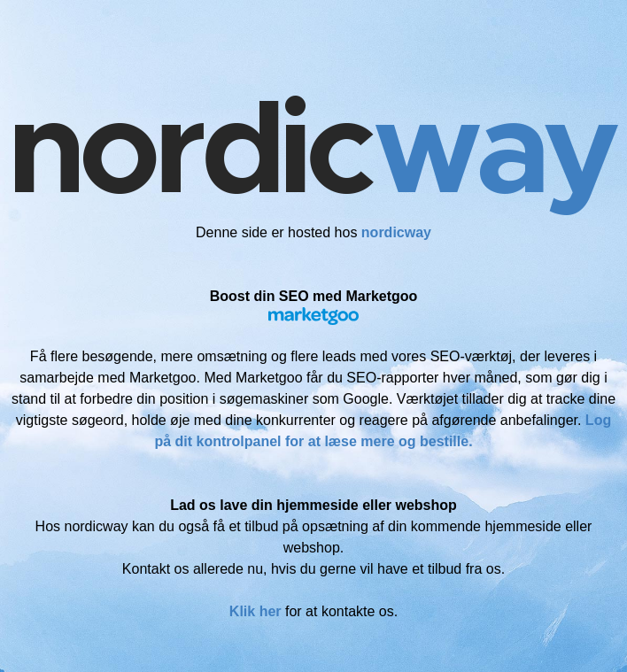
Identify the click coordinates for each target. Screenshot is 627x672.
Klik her (255, 611)
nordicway (396, 232)
